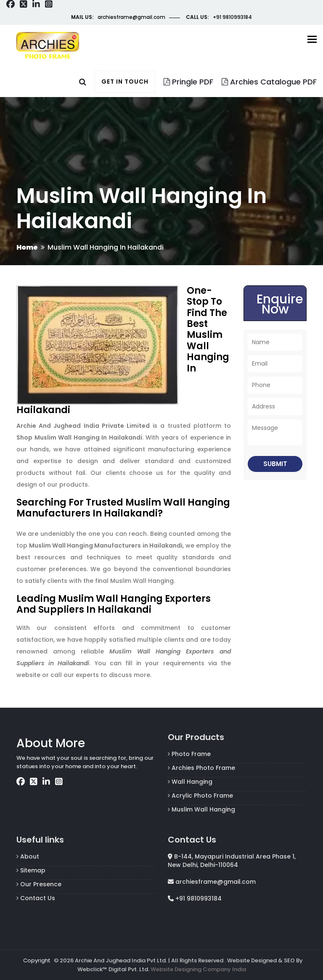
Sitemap (31, 870)
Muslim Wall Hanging (201, 809)
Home (27, 247)
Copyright (37, 960)
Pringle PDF (188, 82)
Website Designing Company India (198, 969)
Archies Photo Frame (201, 768)
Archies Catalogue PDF (269, 82)
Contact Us (36, 898)
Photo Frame (189, 754)
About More (51, 743)
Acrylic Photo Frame (200, 796)
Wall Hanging (190, 782)
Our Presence (39, 884)
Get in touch (125, 82)
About (28, 856)
